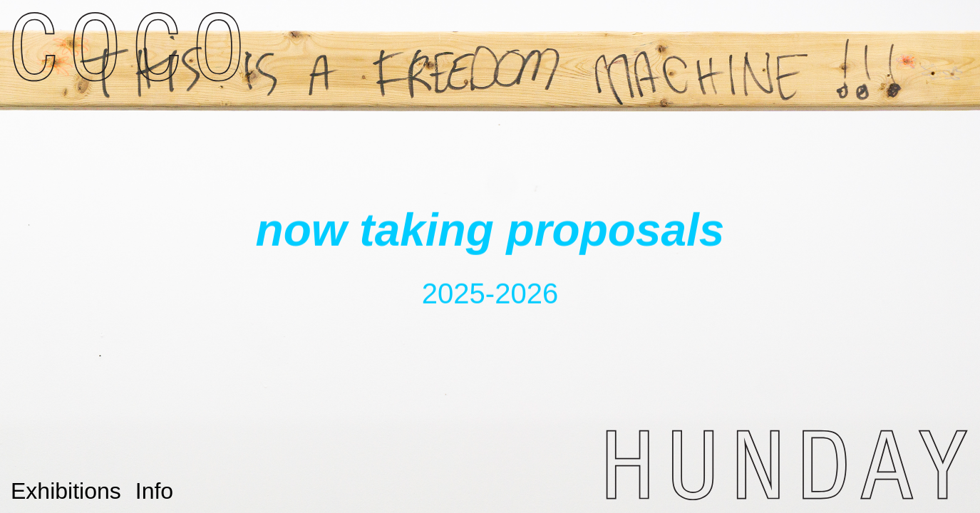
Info (154, 491)
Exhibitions (66, 491)
